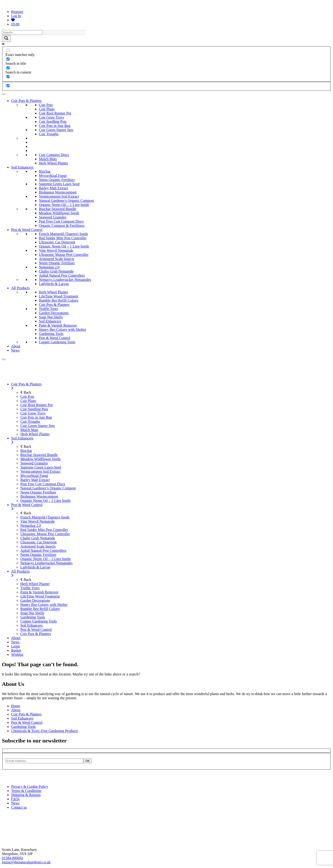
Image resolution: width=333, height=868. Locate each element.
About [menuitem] (16, 638)
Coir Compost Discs (54, 155)
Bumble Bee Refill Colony (59, 300)
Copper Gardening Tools (57, 342)
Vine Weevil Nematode (56, 250)
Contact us (19, 807)
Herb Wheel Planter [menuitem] (35, 434)
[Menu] (4, 359)
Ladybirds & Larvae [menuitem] (35, 567)
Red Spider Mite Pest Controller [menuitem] (44, 530)
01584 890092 (12, 858)
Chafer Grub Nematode (56, 271)
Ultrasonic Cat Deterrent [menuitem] (39, 542)
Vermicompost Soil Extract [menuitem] (40, 471)
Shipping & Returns (26, 795)
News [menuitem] (15, 642)
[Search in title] (8, 59)
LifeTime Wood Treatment (59, 296)
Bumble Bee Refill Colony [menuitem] (40, 609)
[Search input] (22, 32)
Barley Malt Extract (54, 188)
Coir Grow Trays (51, 117)
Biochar (45, 171)
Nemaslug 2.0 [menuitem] (31, 526)
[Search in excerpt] (8, 77)
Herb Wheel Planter (54, 163)
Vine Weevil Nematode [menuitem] (38, 521)
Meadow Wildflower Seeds (59, 213)
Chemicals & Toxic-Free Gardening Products (45, 731)
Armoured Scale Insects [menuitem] (38, 546)
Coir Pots (46, 105)
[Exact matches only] (8, 50)
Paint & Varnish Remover (58, 325)
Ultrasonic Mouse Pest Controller (64, 255)
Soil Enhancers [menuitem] (171, 440)
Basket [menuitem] (16, 650)
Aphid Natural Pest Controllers (62, 275)
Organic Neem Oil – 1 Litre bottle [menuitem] (45, 501)
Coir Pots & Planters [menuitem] (171, 386)
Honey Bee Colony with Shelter (62, 330)
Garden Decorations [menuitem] (35, 600)
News (15, 350)
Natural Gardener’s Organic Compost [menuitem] (48, 488)
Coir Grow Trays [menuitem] (33, 413)
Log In (16, 16)
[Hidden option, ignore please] (8, 86)
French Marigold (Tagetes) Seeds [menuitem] (45, 517)
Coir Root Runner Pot (55, 113)
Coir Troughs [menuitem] (30, 422)
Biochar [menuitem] (26, 451)
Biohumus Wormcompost (58, 192)
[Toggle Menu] (4, 94)
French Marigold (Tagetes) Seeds (63, 234)
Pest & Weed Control (27, 230)
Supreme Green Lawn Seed (59, 184)
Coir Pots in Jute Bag (55, 126)
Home (16, 706)
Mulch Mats (48, 159)
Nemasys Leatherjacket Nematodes (65, 280)
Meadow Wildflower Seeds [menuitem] (40, 459)
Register (17, 12)
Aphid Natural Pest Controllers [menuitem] (43, 551)
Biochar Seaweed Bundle (58, 209)
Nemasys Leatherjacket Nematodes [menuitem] (46, 563)
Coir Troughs (49, 134)
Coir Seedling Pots (53, 121)
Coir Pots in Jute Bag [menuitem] (36, 417)
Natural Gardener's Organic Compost (66, 201)
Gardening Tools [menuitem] (33, 617)
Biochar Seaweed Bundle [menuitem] (39, 455)
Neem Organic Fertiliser (57, 180)
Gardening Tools (51, 334)
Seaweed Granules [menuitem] (34, 463)
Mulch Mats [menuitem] (29, 430)
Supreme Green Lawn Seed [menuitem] (41, 467)
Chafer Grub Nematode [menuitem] (38, 538)
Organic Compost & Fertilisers (62, 225)
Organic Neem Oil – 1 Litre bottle (64, 205)
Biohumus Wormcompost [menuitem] (39, 496)
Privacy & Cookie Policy (30, 787)
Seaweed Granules (53, 217)
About (16, 346)
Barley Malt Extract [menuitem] (35, 480)
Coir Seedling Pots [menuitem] (34, 409)
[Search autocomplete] (64, 32)
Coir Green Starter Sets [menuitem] (38, 426)
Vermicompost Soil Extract (59, 196)
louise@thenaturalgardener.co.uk (26, 862)
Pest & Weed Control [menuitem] (171, 507)
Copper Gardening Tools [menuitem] (39, 621)
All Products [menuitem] (171, 574)
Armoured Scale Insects (57, 259)
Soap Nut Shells (51, 317)
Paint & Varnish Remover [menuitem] (39, 592)
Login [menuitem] (15, 646)
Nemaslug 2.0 (49, 267)
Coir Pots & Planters (26, 101)
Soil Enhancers (22, 167)
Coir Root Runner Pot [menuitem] (37, 405)
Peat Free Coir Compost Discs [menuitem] (43, 484)
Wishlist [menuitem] (17, 655)
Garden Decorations (54, 313)
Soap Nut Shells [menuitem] (32, 613)
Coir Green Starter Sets (56, 130)
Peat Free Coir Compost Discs (61, 221)
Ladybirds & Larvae (54, 284)
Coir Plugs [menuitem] (28, 401)
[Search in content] (8, 68)
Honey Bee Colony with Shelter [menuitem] (44, 605)
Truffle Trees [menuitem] (30, 588)
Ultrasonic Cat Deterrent (57, 242)
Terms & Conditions (26, 791)
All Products (20, 288)
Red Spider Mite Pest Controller (63, 238)
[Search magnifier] (6, 38)
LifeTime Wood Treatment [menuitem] (40, 596)
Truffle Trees (48, 309)
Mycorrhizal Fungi (53, 176)
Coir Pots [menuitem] (27, 397)
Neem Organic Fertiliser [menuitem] (38, 492)
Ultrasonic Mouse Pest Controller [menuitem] (45, 534)
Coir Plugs (47, 109)
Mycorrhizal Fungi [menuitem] (34, 476)
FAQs (15, 799)
